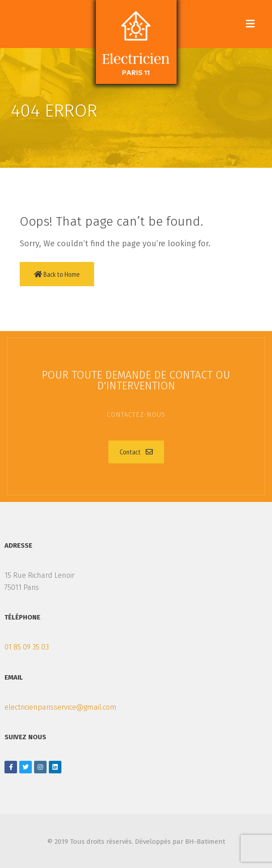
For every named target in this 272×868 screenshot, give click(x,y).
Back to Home (57, 274)
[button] (136, 452)
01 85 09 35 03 (27, 647)
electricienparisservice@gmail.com (60, 707)
